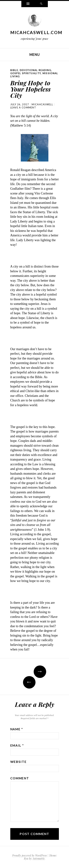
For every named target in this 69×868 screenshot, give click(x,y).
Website (18, 762)
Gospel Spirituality (26, 73)
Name (17, 729)
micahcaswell (42, 104)
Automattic (39, 859)
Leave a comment (23, 107)
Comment (20, 778)
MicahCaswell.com (36, 32)
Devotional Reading (35, 70)
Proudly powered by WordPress (29, 855)
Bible (14, 70)
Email (17, 745)
